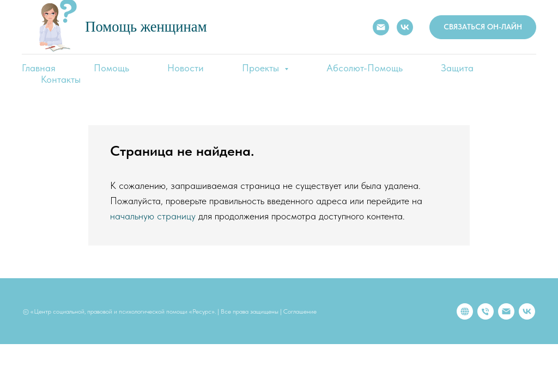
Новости (186, 68)
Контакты (61, 79)
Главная (39, 68)
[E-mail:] (381, 27)
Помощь (111, 68)
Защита (457, 68)
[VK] (405, 27)
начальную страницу (153, 216)
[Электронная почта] (506, 311)
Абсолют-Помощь (365, 68)
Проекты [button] (262, 68)
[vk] (527, 311)
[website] (465, 311)
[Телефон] (486, 311)
